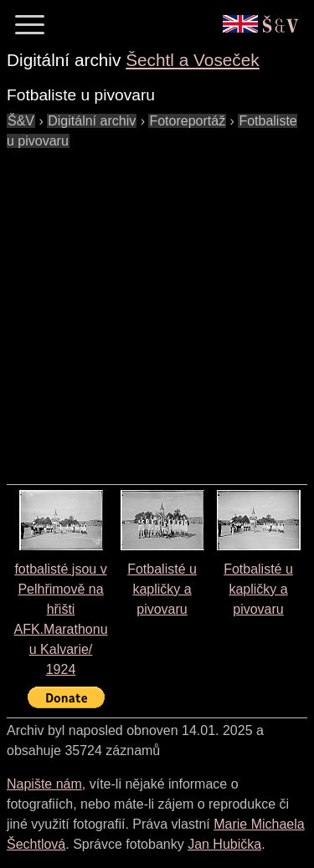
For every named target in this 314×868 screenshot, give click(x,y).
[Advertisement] (157, 308)
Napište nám (44, 784)
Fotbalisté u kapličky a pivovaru (162, 589)
